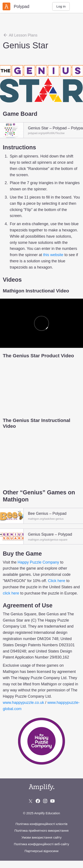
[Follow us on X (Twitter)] (31, 801)
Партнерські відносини (41, 851)
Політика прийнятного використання (41, 831)
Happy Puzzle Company (38, 562)
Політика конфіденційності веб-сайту (41, 844)
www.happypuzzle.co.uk (23, 703)
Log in (61, 6)
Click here (57, 581)
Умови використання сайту (41, 837)
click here (11, 593)
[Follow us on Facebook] (38, 801)
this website (53, 255)
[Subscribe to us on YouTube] (52, 801)
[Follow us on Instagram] (45, 801)
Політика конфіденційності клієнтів (41, 824)
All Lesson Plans (20, 35)
